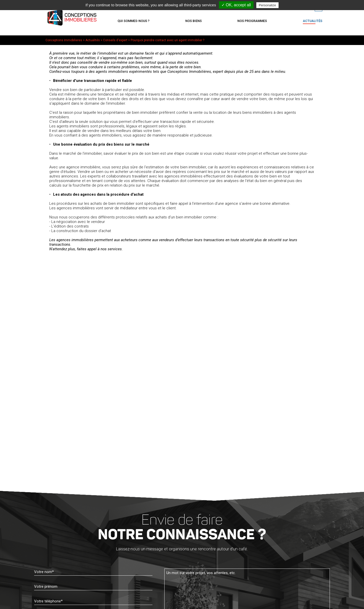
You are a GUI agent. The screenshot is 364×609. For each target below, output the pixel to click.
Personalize (267, 5)
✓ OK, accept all (236, 5)
